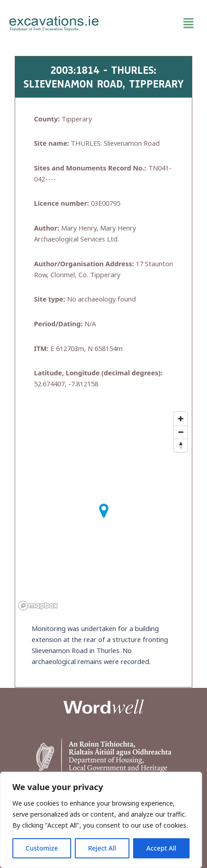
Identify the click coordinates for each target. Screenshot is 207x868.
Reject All (102, 848)
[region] (101, 820)
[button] (153, 23)
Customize (42, 848)
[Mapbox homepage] (38, 606)
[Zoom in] (181, 419)
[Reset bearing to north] (181, 445)
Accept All (161, 848)
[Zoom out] (181, 432)
